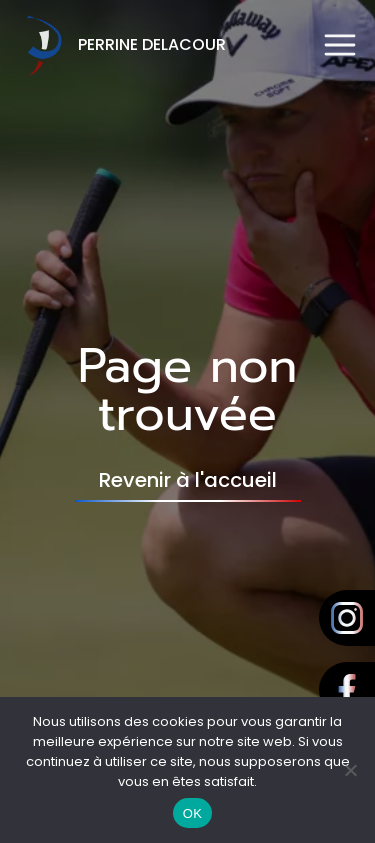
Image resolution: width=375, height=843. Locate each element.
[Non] (350, 770)
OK (192, 813)
